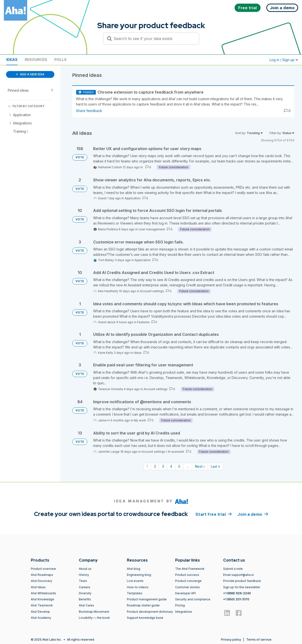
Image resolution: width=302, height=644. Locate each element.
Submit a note (233, 569)
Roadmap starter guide (143, 605)
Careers (85, 587)
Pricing (180, 605)
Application (133, 198)
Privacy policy (231, 640)
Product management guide (147, 599)
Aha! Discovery (41, 581)
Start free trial (214, 514)
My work (140, 420)
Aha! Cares (86, 605)
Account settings (152, 291)
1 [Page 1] (147, 466)
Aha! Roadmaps (42, 575)
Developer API (185, 593)
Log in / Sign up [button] (284, 60)
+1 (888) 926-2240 (237, 593)
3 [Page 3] (163, 466)
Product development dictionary (150, 612)
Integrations (184, 612)
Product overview (43, 569)
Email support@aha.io (239, 575)
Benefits (85, 599)
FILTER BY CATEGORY (26, 106)
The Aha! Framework (190, 569)
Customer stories (188, 587)
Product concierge (188, 581)
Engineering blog (139, 575)
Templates (135, 593)
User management (152, 229)
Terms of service (259, 640)
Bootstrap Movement (94, 612)
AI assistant (176, 452)
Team (83, 581)
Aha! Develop (40, 612)
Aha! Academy (41, 618)
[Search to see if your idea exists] (153, 39)
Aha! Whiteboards (43, 593)
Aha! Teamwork (42, 605)
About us (85, 569)
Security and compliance (193, 599)
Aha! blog (134, 569)
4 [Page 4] (171, 466)
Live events (135, 581)
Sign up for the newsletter (242, 587)
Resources (36, 60)
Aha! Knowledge (42, 599)
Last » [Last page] (215, 466)
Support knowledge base (145, 618)
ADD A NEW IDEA (30, 74)
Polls (60, 60)
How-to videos (138, 587)
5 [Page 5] (179, 466)
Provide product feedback (242, 581)
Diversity (85, 593)
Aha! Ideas (38, 587)
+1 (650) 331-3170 (236, 599)
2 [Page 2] (155, 466)
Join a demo (253, 514)
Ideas (12, 60)
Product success (187, 575)
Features (143, 322)
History (84, 575)
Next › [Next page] (200, 466)
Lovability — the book (94, 618)
